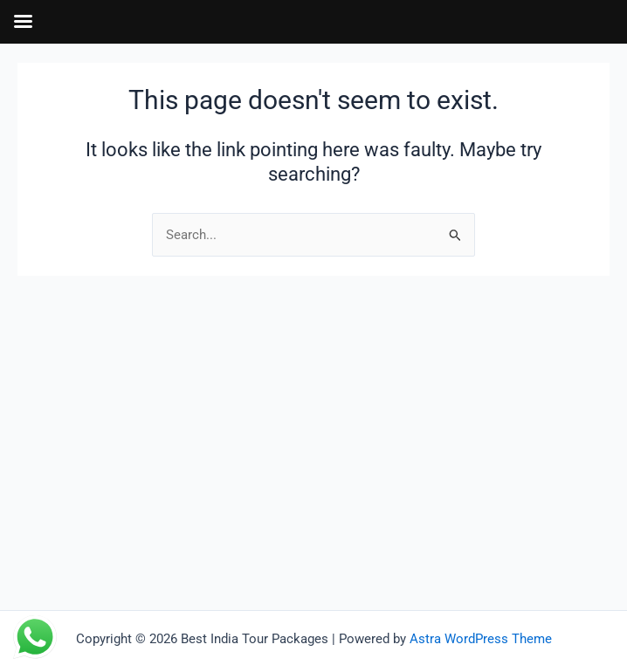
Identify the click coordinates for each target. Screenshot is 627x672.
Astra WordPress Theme (481, 639)
